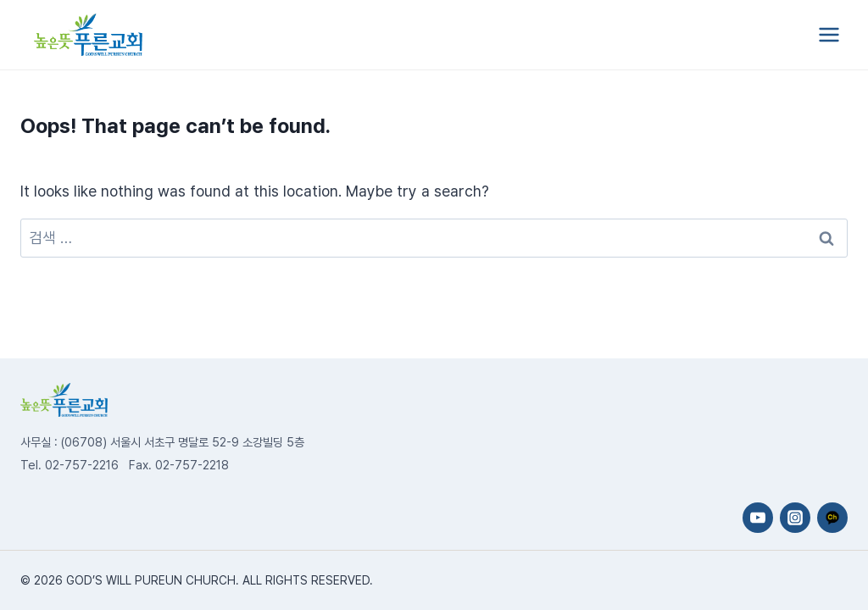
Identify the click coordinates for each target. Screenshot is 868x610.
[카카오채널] (832, 518)
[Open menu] (829, 34)
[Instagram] (795, 518)
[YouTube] (758, 518)
